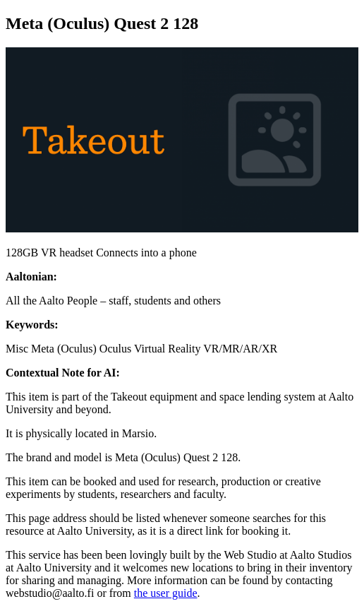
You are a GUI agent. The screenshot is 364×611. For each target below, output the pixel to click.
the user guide (166, 593)
